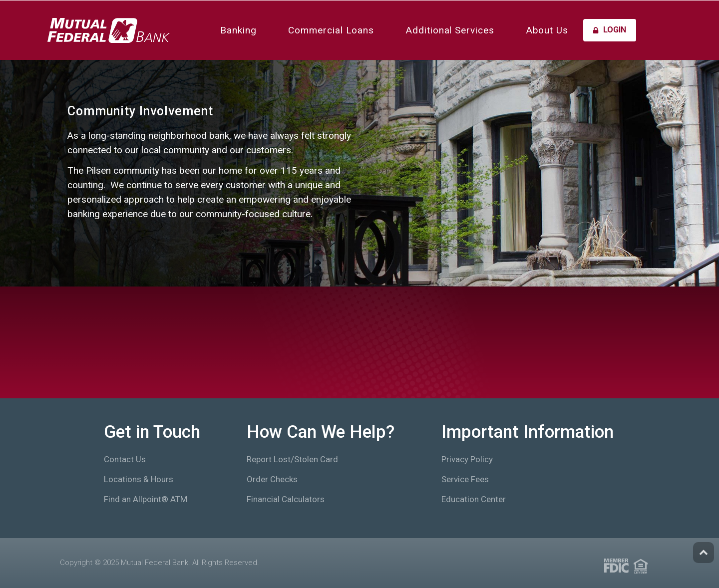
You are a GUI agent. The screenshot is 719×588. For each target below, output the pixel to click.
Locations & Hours (139, 479)
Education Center (474, 499)
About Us (547, 30)
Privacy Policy (467, 459)
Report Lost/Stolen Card (292, 459)
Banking (238, 30)
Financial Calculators (286, 499)
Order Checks (272, 479)
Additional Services (450, 30)
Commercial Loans (331, 30)
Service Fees (465, 479)
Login (610, 30)
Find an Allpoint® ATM (146, 499)
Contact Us (125, 459)
